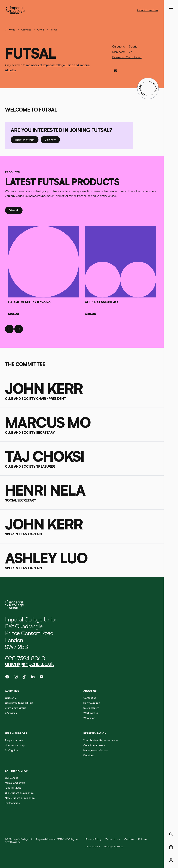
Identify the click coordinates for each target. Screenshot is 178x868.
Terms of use (113, 839)
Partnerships (12, 803)
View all (16, 210)
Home (12, 29)
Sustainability (91, 708)
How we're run (92, 703)
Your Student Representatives (101, 740)
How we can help (15, 745)
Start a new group (16, 708)
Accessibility (93, 846)
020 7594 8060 (25, 658)
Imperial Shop (13, 788)
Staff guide (11, 750)
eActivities (11, 713)
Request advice (14, 740)
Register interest (27, 139)
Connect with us (148, 10)
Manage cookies (114, 846)
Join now (51, 139)
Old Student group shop (19, 793)
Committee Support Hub (19, 703)
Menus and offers (15, 783)
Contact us (90, 698)
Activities (26, 29)
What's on (89, 718)
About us (90, 691)
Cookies (129, 839)
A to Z (41, 29)
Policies (143, 839)
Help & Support (16, 733)
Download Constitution (127, 57)
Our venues (12, 778)
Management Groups (96, 750)
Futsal (53, 29)
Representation (95, 733)
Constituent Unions (94, 745)
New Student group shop (20, 798)
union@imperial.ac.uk (29, 664)
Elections (89, 755)
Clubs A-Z (11, 698)
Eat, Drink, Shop (17, 771)
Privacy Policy (93, 839)
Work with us (91, 713)
